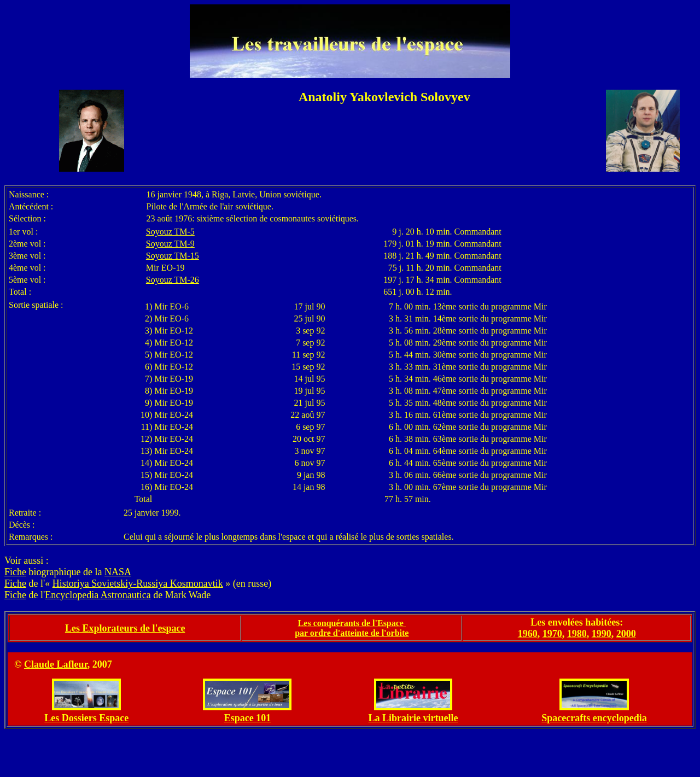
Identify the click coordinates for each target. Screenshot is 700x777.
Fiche (15, 572)
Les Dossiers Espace (86, 718)
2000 (626, 634)
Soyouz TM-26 (173, 280)
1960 (528, 634)
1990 (602, 634)
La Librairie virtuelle (413, 718)
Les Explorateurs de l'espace (125, 628)
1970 (552, 634)
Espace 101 (248, 718)
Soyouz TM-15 (173, 256)
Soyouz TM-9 (170, 244)
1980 (577, 634)
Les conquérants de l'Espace (352, 623)
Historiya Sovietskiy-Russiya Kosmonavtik (138, 583)
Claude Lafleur (56, 664)
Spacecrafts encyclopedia (594, 718)
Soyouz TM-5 (170, 232)
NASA (118, 572)
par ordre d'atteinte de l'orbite (352, 633)
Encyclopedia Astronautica (98, 595)
